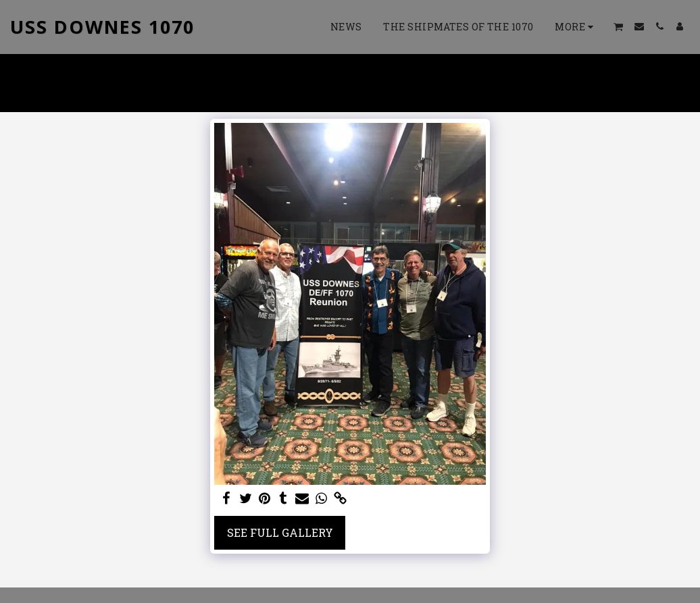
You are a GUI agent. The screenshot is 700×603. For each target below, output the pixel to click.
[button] (619, 27)
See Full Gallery (280, 532)
